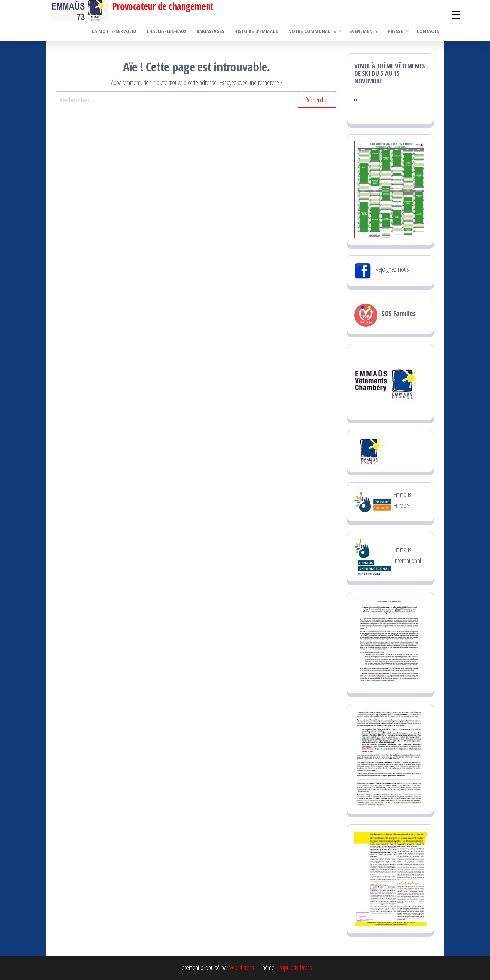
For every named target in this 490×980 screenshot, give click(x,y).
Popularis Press (295, 968)
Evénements (364, 31)
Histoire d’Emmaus (256, 31)
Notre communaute (312, 31)
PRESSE (395, 31)
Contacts (428, 31)
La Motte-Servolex (114, 31)
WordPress (242, 968)
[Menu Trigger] (456, 14)
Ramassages (210, 31)
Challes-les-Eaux (167, 31)
